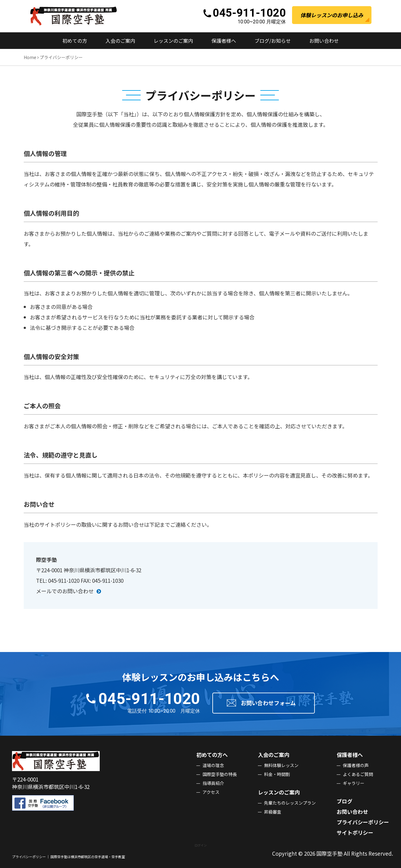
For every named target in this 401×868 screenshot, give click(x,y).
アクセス (211, 792)
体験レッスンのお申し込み (332, 15)
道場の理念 (213, 765)
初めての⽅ (75, 41)
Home (30, 57)
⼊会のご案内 (120, 41)
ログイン (201, 845)
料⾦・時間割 (277, 774)
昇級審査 (273, 812)
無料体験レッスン (281, 765)
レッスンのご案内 (173, 41)
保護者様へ (224, 41)
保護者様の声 (356, 765)
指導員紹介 (213, 783)
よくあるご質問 (358, 774)
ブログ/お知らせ (273, 41)
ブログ (345, 801)
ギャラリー (354, 783)
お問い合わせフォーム (268, 703)
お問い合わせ (324, 41)
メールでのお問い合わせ (65, 591)
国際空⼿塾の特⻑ (220, 774)
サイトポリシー (355, 832)
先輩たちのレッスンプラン (290, 803)
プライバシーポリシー (363, 822)
